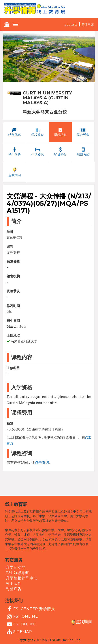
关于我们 (14, 583)
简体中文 (88, 24)
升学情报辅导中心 (22, 578)
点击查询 (42, 462)
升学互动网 (16, 567)
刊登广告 (14, 589)
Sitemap (19, 632)
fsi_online (22, 617)
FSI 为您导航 (17, 573)
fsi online (21, 624)
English (71, 24)
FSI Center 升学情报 (30, 609)
